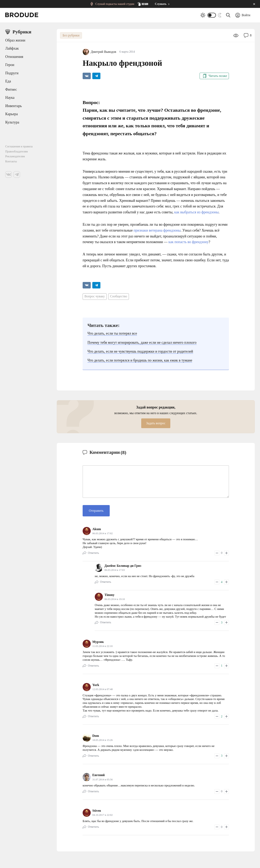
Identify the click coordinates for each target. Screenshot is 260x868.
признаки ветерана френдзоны (157, 230)
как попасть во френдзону (189, 242)
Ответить (93, 553)
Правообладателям (16, 152)
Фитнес (11, 89)
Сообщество (119, 296)
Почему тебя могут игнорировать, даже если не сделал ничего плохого (142, 343)
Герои (10, 65)
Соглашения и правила (19, 146)
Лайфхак (12, 48)
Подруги (12, 73)
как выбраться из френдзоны (196, 212)
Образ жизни (15, 40)
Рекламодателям (15, 156)
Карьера (12, 114)
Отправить (96, 511)
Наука (10, 98)
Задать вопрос (156, 423)
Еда (8, 81)
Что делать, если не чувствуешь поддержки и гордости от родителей (140, 351)
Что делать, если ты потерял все (112, 333)
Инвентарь (14, 106)
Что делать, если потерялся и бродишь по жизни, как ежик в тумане (140, 360)
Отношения (14, 57)
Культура (12, 122)
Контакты (11, 161)
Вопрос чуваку (95, 296)
